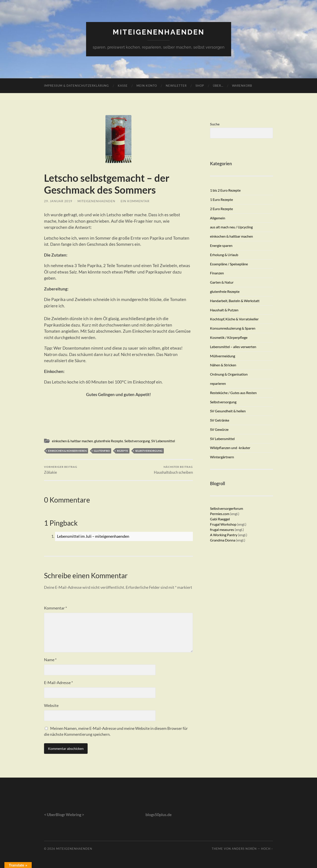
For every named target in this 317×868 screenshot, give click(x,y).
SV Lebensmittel (163, 441)
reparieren (218, 383)
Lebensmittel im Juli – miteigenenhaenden (93, 536)
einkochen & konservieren (67, 451)
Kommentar (55, 608)
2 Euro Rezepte (221, 209)
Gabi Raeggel (220, 519)
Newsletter (176, 86)
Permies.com (220, 514)
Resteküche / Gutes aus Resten (233, 393)
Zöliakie (61, 470)
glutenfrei (102, 451)
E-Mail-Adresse (58, 683)
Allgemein (218, 218)
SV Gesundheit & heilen (228, 411)
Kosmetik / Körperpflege (229, 337)
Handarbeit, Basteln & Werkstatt (235, 301)
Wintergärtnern (222, 457)
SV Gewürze (219, 429)
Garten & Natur (222, 282)
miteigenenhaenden (159, 32)
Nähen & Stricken (223, 365)
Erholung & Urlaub (224, 255)
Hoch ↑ (267, 849)
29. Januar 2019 (58, 201)
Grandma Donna (223, 540)
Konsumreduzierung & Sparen (233, 328)
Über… (218, 86)
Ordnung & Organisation (229, 374)
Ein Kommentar (135, 201)
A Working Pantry (224, 535)
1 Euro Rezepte (221, 199)
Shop (200, 86)
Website (51, 705)
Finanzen (217, 273)
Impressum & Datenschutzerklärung (76, 86)
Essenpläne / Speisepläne (229, 264)
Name (50, 660)
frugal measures (222, 529)
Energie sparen (221, 245)
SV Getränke (220, 420)
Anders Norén (244, 849)
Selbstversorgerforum (227, 508)
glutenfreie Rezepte (109, 441)
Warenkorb (242, 86)
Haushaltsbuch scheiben (173, 470)
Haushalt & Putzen (224, 310)
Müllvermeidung (223, 356)
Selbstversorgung (137, 441)
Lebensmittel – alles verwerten (233, 347)
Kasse (123, 86)
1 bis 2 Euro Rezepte (225, 190)
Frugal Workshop (223, 524)
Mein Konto (147, 86)
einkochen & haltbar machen (72, 441)
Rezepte (123, 451)
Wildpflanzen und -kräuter (230, 448)
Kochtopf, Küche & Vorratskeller (234, 319)
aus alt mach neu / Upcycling (231, 227)
